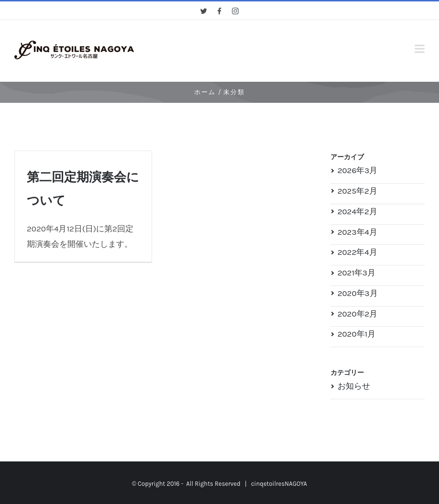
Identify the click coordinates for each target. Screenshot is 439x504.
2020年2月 (358, 314)
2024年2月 (357, 211)
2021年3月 (357, 273)
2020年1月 (357, 334)
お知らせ (354, 386)
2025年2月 (357, 191)
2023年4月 (357, 232)
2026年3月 (358, 170)
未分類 (234, 92)
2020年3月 (358, 293)
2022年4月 (357, 252)
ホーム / (208, 92)
